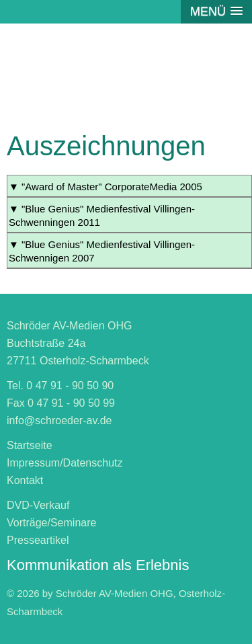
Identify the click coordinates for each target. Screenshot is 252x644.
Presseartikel (38, 540)
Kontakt (25, 480)
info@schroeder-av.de (59, 420)
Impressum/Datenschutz (65, 463)
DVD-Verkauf (38, 505)
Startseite (30, 445)
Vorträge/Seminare (51, 523)
